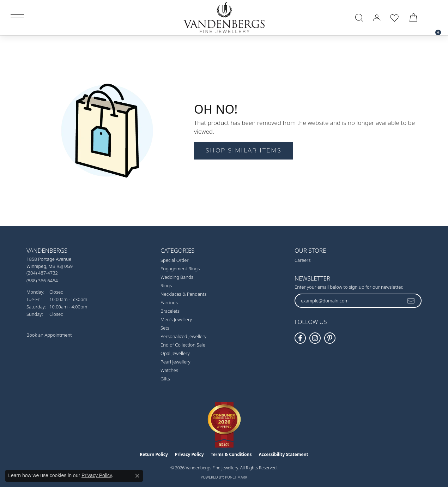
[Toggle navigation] (17, 18)
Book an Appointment (49, 335)
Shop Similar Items (244, 151)
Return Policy (154, 454)
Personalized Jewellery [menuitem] (183, 336)
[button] (359, 18)
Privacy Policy (189, 454)
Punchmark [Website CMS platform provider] (236, 477)
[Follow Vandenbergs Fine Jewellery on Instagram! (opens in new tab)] (315, 338)
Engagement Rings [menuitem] (180, 269)
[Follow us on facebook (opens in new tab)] (300, 338)
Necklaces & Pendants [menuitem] (183, 294)
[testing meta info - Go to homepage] (224, 18)
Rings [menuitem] (166, 285)
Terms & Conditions (231, 454)
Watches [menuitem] (169, 370)
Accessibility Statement (283, 454)
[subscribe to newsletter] (411, 301)
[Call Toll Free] (42, 280)
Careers (303, 260)
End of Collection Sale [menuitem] (183, 345)
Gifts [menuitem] (165, 379)
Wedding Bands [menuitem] (177, 277)
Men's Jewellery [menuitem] (176, 319)
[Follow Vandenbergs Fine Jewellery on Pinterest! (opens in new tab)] (330, 338)
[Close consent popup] (137, 476)
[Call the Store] (42, 273)
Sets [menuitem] (165, 328)
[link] (435, 18)
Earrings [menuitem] (169, 302)
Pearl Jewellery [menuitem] (175, 362)
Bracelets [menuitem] (170, 311)
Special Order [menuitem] (175, 260)
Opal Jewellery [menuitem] (175, 353)
